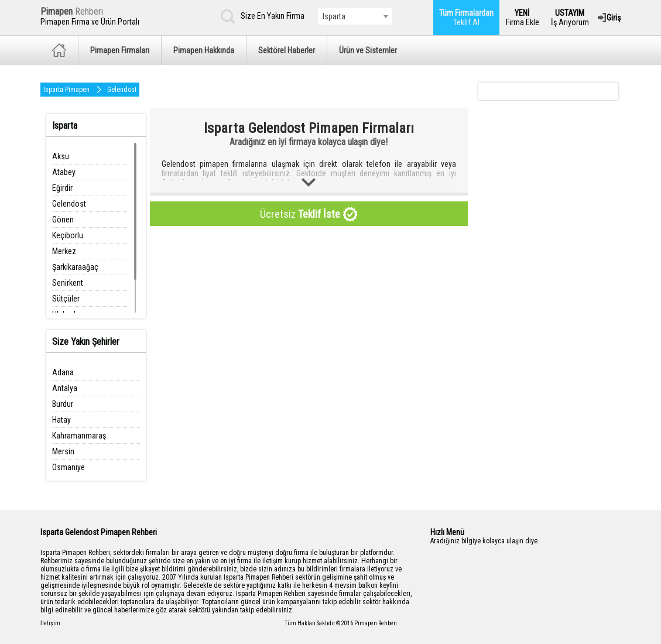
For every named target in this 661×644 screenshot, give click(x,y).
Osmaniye (69, 467)
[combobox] (355, 16)
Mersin (63, 451)
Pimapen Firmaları (120, 50)
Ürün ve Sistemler (368, 50)
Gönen (63, 220)
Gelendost (122, 90)
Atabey (64, 172)
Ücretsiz (309, 215)
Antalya (65, 388)
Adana (63, 372)
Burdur (63, 404)
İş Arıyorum (570, 18)
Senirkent (68, 283)
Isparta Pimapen (66, 90)
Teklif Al (466, 18)
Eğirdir (62, 188)
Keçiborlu (68, 235)
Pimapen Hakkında (204, 50)
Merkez (64, 251)
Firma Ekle (523, 18)
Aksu (61, 156)
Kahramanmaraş (79, 436)
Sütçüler (66, 299)
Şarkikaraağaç (75, 267)
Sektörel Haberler (287, 50)
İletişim (50, 623)
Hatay (61, 420)
